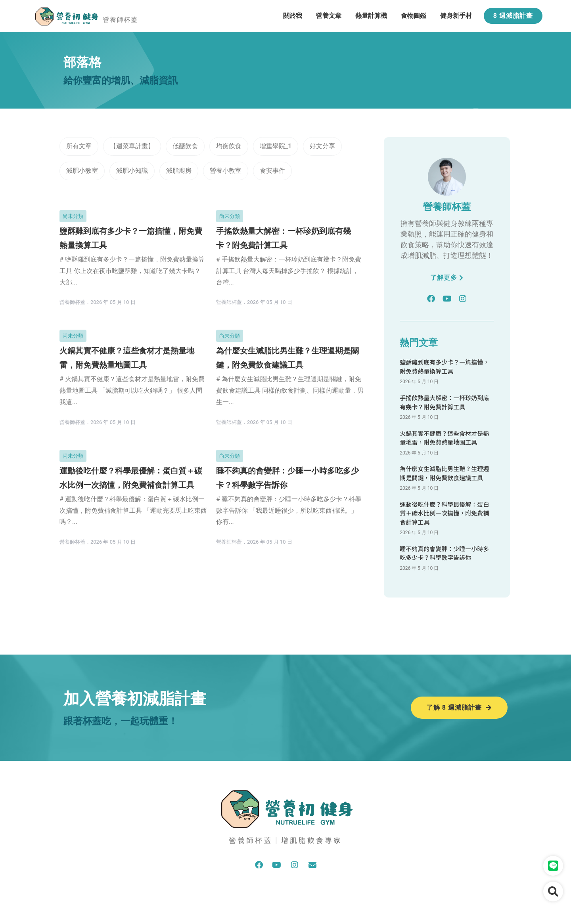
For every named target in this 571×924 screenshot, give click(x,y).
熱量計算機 (371, 16)
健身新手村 (456, 16)
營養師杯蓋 (120, 20)
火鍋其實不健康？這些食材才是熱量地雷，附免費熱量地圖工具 (444, 438)
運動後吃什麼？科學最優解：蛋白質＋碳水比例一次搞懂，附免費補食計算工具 (444, 513)
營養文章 (329, 16)
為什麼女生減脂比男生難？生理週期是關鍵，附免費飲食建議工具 (444, 473)
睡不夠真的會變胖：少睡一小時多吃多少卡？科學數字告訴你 (444, 553)
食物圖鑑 (414, 16)
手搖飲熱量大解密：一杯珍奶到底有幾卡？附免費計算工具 (444, 402)
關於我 (293, 16)
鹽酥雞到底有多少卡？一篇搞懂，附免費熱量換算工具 (444, 367)
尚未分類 (73, 216)
